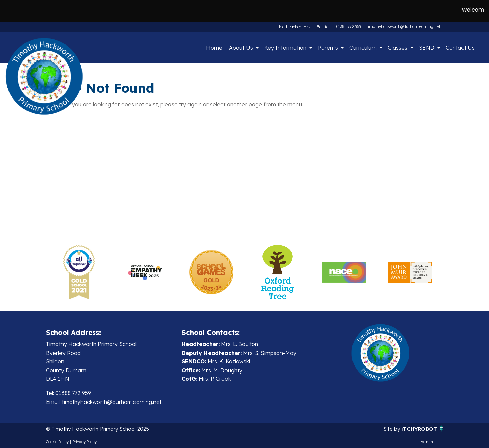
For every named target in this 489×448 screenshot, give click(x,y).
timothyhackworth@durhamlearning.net (403, 26)
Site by (391, 429)
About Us (241, 48)
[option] (79, 272)
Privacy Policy (85, 442)
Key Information (285, 48)
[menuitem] (214, 48)
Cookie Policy (57, 442)
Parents (328, 48)
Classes (398, 48)
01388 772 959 (349, 26)
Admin (427, 442)
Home (214, 48)
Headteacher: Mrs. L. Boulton (305, 26)
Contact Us (460, 48)
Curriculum (363, 48)
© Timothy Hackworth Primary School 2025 (101, 429)
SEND (427, 48)
